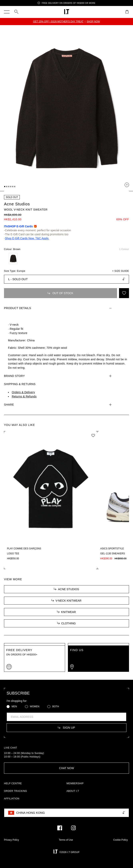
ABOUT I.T (73, 791)
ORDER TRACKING (15, 791)
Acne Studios (17, 204)
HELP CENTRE (13, 783)
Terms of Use (66, 840)
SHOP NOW (93, 22)
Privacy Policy (11, 840)
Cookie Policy (121, 840)
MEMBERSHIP (75, 783)
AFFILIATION (12, 799)
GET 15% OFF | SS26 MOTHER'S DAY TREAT (58, 22)
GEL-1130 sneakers (113, 554)
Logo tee (13, 554)
